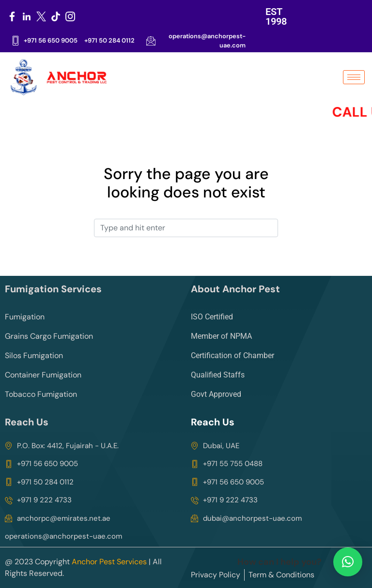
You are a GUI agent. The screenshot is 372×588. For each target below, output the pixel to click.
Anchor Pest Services (109, 562)
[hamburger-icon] (354, 77)
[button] (348, 562)
